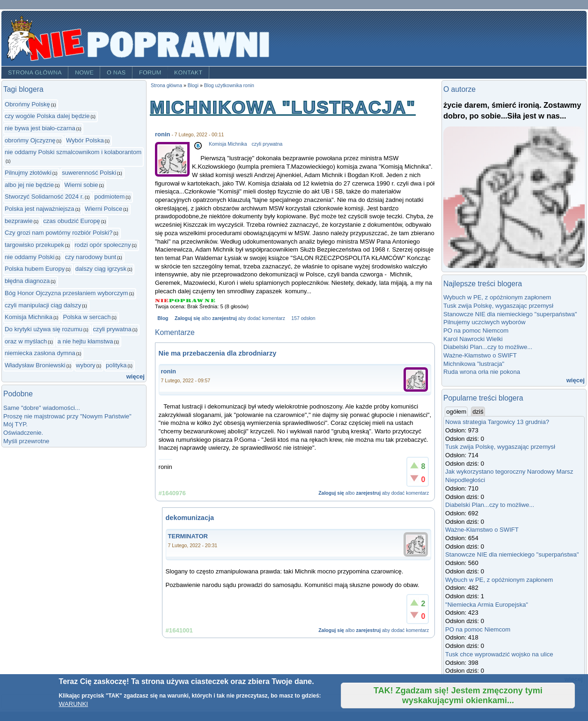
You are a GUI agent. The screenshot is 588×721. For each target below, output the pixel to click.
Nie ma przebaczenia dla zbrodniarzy (218, 353)
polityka (116, 365)
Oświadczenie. (23, 433)
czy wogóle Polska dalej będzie (47, 116)
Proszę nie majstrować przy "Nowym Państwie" (67, 416)
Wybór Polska (85, 140)
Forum (150, 73)
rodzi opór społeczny (103, 245)
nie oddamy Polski (29, 257)
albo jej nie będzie (29, 185)
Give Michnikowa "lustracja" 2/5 (175, 301)
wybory (86, 365)
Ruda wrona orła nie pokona (482, 372)
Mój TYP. (15, 424)
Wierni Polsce (103, 209)
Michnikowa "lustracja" (474, 364)
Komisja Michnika (29, 317)
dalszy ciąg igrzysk (101, 269)
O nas (116, 73)
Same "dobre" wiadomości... (42, 408)
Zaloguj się (187, 318)
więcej (136, 376)
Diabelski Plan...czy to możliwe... (488, 347)
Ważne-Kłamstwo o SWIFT (480, 355)
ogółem (457, 411)
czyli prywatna (112, 329)
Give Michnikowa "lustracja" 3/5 (186, 301)
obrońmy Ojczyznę (30, 140)
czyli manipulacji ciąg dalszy (43, 305)
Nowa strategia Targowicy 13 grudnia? (497, 422)
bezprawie (19, 221)
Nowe (84, 73)
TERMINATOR (188, 536)
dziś (478, 412)
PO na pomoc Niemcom (476, 331)
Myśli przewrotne (26, 441)
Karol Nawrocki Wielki (473, 339)
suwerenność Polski (89, 173)
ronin (163, 134)
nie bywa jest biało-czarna (40, 128)
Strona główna (35, 73)
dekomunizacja (190, 518)
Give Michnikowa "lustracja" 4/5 (198, 301)
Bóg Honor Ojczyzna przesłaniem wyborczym (66, 293)
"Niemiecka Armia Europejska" (487, 605)
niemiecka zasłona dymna (40, 353)
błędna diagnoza (27, 281)
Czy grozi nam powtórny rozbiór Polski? (59, 233)
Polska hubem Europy (35, 269)
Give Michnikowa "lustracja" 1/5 (162, 301)
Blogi (193, 85)
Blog (163, 318)
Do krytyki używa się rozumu (44, 329)
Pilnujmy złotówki (28, 173)
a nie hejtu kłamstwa (85, 341)
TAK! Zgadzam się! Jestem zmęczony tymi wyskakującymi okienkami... (458, 695)
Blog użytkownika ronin (229, 85)
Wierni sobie (81, 185)
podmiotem (109, 197)
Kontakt (188, 73)
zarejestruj (224, 318)
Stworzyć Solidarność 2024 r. (44, 197)
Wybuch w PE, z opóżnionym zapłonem (497, 297)
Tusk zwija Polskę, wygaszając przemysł (498, 306)
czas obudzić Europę (72, 221)
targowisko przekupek (34, 245)
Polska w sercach (87, 317)
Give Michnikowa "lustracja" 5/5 (210, 301)
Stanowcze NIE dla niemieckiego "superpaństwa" (510, 314)
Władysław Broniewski (35, 365)
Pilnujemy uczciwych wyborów (485, 322)
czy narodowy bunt (91, 257)
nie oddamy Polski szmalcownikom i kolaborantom (73, 152)
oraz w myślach (26, 341)
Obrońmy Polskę (27, 104)
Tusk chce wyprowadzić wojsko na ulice (499, 654)
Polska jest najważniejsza (40, 209)
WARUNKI (73, 704)
